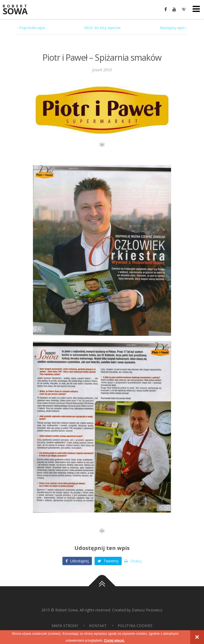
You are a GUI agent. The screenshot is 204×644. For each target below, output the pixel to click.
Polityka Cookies (135, 626)
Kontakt (98, 626)
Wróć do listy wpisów (102, 28)
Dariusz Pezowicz (147, 610)
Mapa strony (65, 626)
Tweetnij (108, 561)
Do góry (102, 586)
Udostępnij (77, 561)
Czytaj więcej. (114, 641)
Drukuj (133, 561)
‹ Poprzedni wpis (31, 28)
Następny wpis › (173, 28)
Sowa (19, 10)
